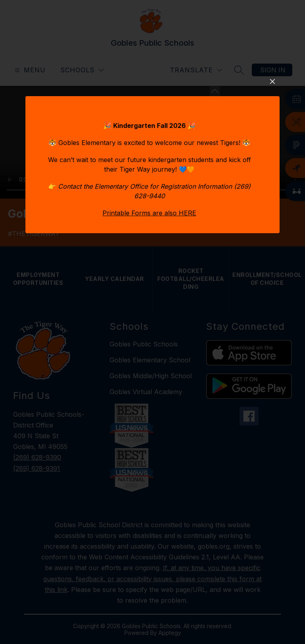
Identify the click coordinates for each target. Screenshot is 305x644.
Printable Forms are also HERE (149, 298)
